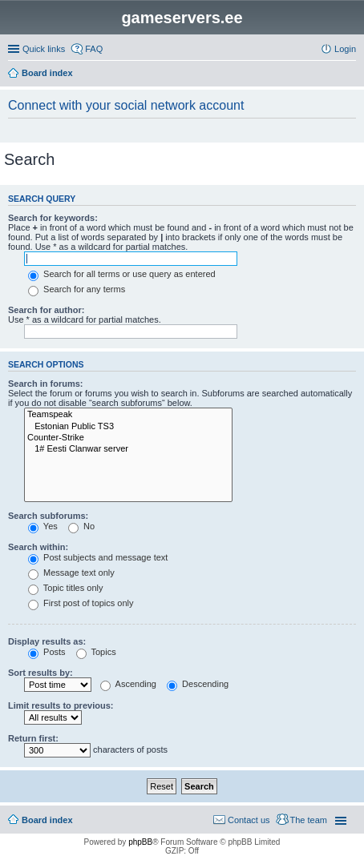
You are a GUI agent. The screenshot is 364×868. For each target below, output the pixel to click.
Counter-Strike (128, 438)
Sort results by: (40, 673)
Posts (47, 652)
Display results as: (47, 641)
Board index (47, 820)
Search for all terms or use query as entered (122, 274)
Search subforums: (48, 516)
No (81, 526)
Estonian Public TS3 (128, 427)
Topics (96, 652)
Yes (43, 526)
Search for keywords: (53, 218)
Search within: (38, 547)
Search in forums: (46, 384)
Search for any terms (77, 289)
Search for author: (46, 310)
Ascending (128, 684)
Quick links (44, 49)
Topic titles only (65, 588)
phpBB (140, 842)
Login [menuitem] (345, 49)
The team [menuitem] (309, 820)
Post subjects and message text (98, 557)
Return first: (33, 738)
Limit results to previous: (61, 705)
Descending (198, 684)
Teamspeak (128, 415)
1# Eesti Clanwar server (128, 449)
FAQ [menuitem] (94, 49)
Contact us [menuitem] (249, 820)
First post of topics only (81, 603)
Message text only (71, 573)
